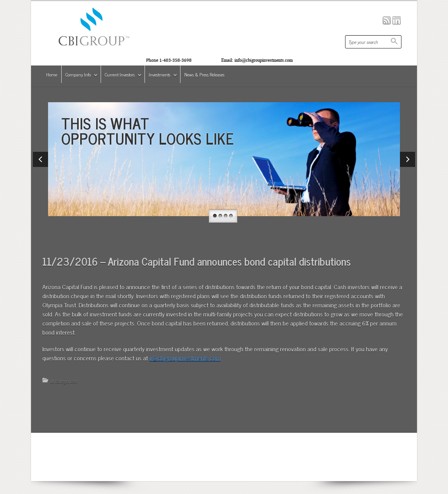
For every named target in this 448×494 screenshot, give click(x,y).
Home (52, 75)
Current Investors (121, 76)
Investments (161, 76)
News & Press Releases (204, 75)
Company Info (80, 76)
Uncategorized (64, 381)
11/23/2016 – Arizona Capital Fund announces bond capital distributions (197, 261)
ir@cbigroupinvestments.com (185, 358)
